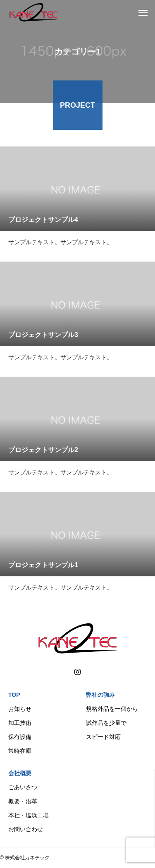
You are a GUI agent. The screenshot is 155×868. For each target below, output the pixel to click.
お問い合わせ (26, 829)
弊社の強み (100, 695)
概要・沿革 (23, 801)
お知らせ (20, 709)
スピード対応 (103, 737)
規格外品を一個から (112, 709)
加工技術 (20, 723)
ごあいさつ (23, 787)
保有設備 (20, 737)
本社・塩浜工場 (29, 815)
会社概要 (20, 773)
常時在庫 (20, 751)
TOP (14, 695)
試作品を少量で (106, 723)
